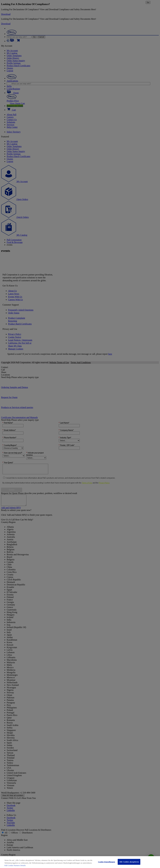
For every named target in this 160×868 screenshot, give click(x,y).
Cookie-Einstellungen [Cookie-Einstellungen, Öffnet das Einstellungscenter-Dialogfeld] (107, 862)
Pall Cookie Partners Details (15, 865)
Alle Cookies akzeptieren (129, 862)
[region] (80, 862)
